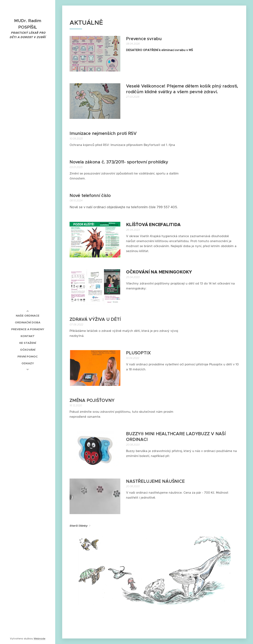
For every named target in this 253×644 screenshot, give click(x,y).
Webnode (40, 639)
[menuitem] (28, 316)
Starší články (79, 526)
